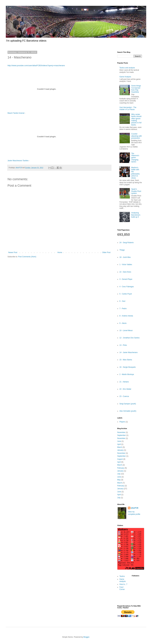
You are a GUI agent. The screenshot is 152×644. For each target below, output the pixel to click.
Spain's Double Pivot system (136, 191)
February (121, 468)
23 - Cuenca (124, 396)
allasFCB (135, 508)
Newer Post (13, 252)
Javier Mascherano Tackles (18, 161)
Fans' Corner (122, 588)
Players (122, 422)
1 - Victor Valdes (126, 265)
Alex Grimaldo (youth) (128, 411)
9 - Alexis (123, 323)
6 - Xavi (122, 301)
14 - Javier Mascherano (128, 352)
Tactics (122, 576)
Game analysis (123, 580)
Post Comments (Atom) (27, 257)
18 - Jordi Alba (125, 257)
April (119, 444)
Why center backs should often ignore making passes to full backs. (136, 120)
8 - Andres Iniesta (126, 316)
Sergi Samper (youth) (128, 404)
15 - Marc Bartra (126, 360)
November (121, 432)
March (120, 447)
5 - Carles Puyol (126, 294)
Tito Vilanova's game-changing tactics (135, 158)
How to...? (123, 584)
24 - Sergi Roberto (127, 243)
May (119, 480)
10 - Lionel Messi (126, 331)
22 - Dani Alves (125, 272)
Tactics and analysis (127, 68)
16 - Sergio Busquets (128, 367)
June (119, 441)
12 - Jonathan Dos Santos (129, 338)
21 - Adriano (124, 382)
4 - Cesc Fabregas (127, 287)
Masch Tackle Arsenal (16, 113)
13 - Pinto (123, 345)
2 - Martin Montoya (127, 374)
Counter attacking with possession (137, 136)
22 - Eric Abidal (125, 389)
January (120, 450)
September (122, 435)
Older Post (106, 252)
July (119, 474)
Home (60, 252)
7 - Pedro (123, 309)
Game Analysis (125, 77)
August (120, 459)
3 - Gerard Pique (126, 279)
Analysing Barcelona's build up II (136, 215)
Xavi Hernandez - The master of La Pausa (128, 108)
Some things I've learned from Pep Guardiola (136, 89)
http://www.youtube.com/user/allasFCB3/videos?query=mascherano (36, 65)
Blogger (86, 637)
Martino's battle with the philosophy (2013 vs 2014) (135, 173)
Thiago (122, 250)
